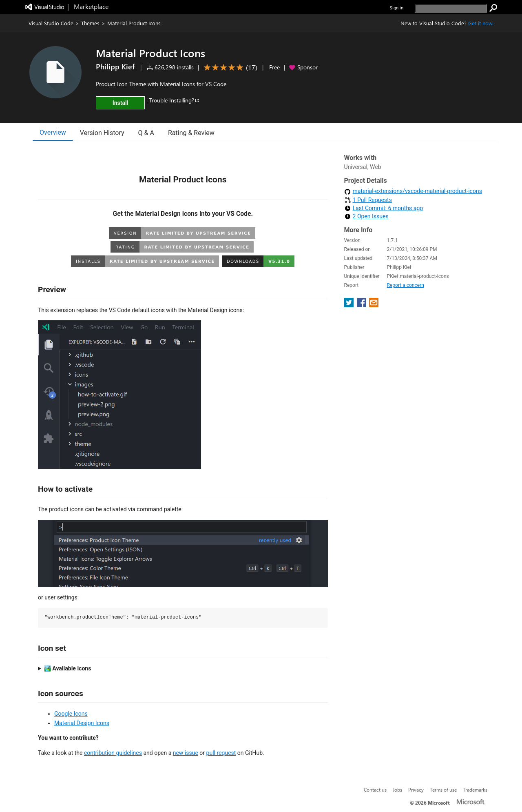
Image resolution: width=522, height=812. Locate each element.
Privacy (416, 790)
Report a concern (406, 285)
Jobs (397, 790)
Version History (102, 133)
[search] (451, 8)
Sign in (397, 8)
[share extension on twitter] (350, 305)
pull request (221, 753)
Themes (90, 23)
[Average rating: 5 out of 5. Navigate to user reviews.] (229, 68)
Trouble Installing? (174, 100)
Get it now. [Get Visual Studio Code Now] (481, 23)
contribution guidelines (113, 753)
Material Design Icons (82, 723)
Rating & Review (191, 133)
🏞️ (68, 668)
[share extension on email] (374, 305)
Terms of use (443, 790)
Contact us (375, 790)
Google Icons (71, 714)
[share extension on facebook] (362, 305)
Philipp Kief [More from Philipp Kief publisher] (115, 67)
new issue (186, 753)
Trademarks (475, 790)
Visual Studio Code (51, 23)
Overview (53, 132)
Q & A (146, 133)
